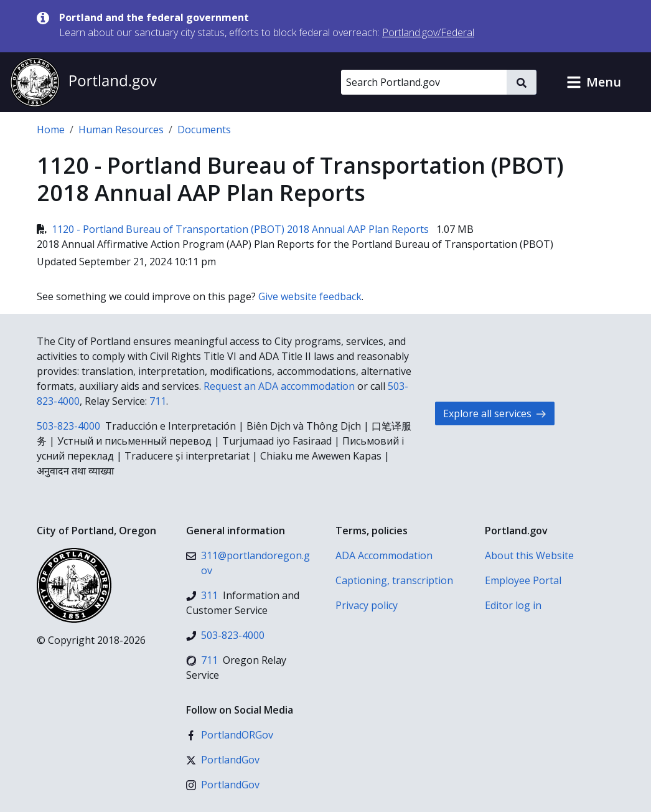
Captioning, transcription (394, 580)
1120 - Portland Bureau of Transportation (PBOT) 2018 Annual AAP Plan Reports (234, 229)
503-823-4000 (68, 426)
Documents (204, 130)
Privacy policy (367, 605)
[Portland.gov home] (83, 82)
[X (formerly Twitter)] (223, 760)
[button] (594, 82)
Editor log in (513, 605)
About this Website (529, 555)
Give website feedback (310, 296)
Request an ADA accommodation (279, 386)
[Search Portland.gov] (424, 82)
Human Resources (121, 130)
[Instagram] (223, 785)
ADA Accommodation (384, 555)
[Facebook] (230, 735)
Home (51, 130)
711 (158, 401)
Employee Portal (523, 580)
